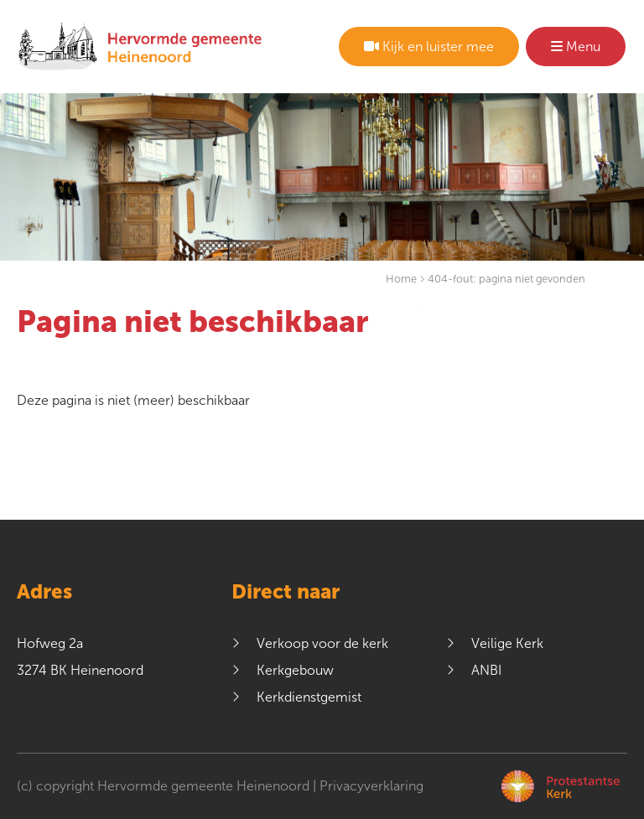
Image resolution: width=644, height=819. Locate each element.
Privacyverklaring (371, 786)
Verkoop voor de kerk (322, 643)
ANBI (486, 670)
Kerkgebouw (295, 670)
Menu (576, 47)
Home (401, 279)
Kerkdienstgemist (309, 697)
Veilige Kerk (507, 643)
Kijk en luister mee (429, 47)
